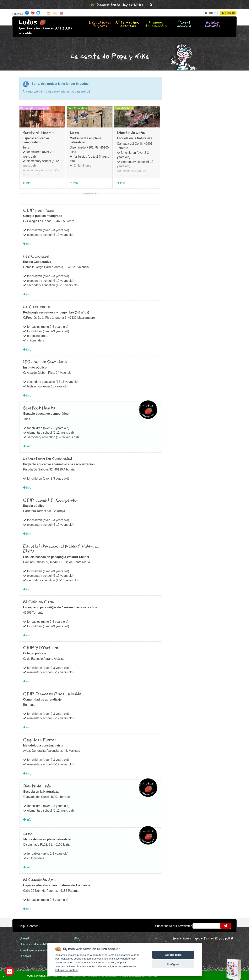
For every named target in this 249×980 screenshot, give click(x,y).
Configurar (173, 964)
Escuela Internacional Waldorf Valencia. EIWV (61, 549)
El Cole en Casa (39, 602)
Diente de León (131, 133)
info (27, 183)
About (25, 939)
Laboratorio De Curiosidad (48, 459)
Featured (89, 194)
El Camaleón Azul (40, 880)
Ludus (28, 22)
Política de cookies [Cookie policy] (67, 970)
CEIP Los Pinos (39, 211)
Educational (100, 24)
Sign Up (229, 13)
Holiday (212, 24)
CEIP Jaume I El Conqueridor (51, 500)
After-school (128, 24)
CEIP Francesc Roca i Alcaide (52, 694)
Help (22, 926)
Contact (32, 926)
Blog (77, 939)
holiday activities (130, 5)
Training (156, 24)
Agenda (26, 956)
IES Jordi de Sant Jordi (45, 362)
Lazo (74, 133)
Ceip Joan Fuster (40, 740)
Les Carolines (36, 256)
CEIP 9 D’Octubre (41, 648)
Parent (184, 24)
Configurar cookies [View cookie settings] (35, 950)
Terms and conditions (37, 944)
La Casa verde (36, 307)
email (198, 926)
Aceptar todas (173, 955)
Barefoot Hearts (39, 133)
